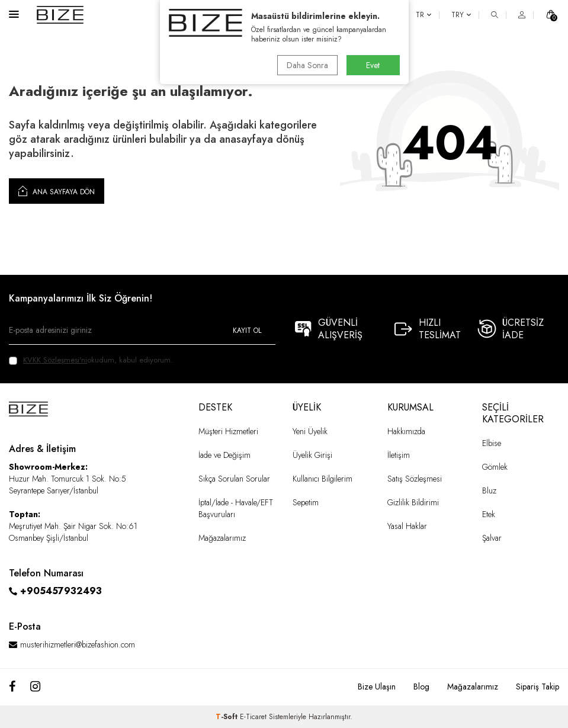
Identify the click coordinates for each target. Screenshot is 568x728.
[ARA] (495, 15)
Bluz (489, 490)
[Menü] (14, 14)
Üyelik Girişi (312, 455)
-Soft (228, 717)
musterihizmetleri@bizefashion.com (78, 644)
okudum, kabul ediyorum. (91, 360)
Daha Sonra (307, 65)
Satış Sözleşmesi (415, 479)
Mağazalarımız (222, 538)
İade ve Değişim (224, 455)
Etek (489, 514)
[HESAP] (522, 15)
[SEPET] (551, 15)
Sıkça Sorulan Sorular (234, 479)
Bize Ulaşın (377, 687)
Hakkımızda (406, 431)
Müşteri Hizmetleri (228, 431)
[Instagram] (35, 687)
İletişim (399, 455)
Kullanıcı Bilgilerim (322, 479)
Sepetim (306, 502)
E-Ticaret (253, 717)
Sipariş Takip (537, 687)
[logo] (60, 15)
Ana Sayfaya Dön (57, 191)
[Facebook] (12, 687)
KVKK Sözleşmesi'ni (55, 360)
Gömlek (495, 467)
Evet (373, 65)
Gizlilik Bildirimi (413, 502)
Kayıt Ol (247, 331)
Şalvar (492, 538)
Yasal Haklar (407, 526)
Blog (421, 687)
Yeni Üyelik (310, 431)
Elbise (492, 443)
